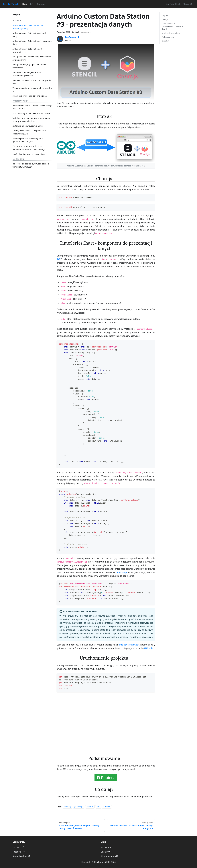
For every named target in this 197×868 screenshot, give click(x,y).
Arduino (107, 807)
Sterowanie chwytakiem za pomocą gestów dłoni (32, 82)
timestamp (121, 572)
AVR (98, 807)
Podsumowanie (168, 37)
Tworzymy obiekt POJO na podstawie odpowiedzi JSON (29, 132)
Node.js (90, 807)
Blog (25, 4)
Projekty (67, 807)
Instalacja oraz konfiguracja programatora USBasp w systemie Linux (31, 120)
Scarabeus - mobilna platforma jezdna (30, 96)
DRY (59, 259)
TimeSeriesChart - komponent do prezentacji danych (172, 26)
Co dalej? (165, 41)
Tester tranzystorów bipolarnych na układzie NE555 (32, 90)
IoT (32, 4)
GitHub (105, 852)
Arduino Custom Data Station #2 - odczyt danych (31, 35)
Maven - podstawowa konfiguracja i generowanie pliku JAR (28, 140)
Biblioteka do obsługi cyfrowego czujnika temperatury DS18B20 (31, 165)
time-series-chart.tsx (129, 645)
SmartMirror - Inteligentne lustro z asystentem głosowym (28, 74)
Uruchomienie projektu (171, 33)
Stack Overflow (21, 856)
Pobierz (106, 777)
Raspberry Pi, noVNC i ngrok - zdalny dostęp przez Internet (32, 107)
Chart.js (165, 20)
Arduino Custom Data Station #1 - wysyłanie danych (32, 43)
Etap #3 (165, 16)
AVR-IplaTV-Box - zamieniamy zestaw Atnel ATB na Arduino (32, 58)
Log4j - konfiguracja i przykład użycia (29, 154)
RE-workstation (109, 856)
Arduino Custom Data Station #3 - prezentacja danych (28, 27)
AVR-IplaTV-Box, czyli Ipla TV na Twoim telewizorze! (30, 66)
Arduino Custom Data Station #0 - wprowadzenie (28, 50)
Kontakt (41, 4)
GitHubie (149, 648)
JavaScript (79, 807)
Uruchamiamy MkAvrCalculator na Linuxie (31, 113)
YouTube (18, 847)
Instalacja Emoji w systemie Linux (28, 126)
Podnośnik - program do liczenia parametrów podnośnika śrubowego (29, 148)
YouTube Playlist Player (179, 4)
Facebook (19, 852)
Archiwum (106, 847)
